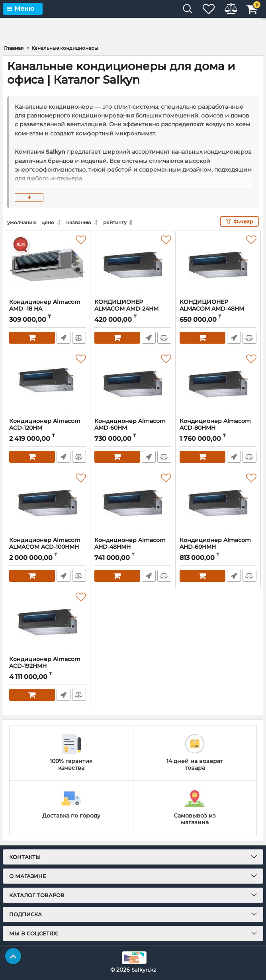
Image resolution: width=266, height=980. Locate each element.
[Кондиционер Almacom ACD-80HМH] (218, 384)
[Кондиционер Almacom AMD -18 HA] (48, 265)
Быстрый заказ (63, 338)
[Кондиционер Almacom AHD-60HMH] (218, 503)
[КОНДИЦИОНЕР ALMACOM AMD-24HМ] (133, 265)
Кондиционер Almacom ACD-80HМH (218, 428)
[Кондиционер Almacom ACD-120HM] (48, 384)
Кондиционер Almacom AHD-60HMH (218, 547)
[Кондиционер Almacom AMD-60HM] (133, 384)
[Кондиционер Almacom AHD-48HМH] (133, 503)
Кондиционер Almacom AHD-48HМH (133, 547)
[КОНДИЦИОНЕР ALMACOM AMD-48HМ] (218, 265)
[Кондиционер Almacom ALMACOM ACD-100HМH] (48, 503)
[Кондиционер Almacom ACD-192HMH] (48, 622)
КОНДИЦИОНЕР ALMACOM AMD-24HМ (133, 309)
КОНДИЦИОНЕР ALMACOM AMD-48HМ (218, 309)
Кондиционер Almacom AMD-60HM (133, 428)
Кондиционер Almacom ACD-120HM (48, 428)
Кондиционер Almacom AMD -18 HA (48, 309)
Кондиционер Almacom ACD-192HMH (48, 666)
